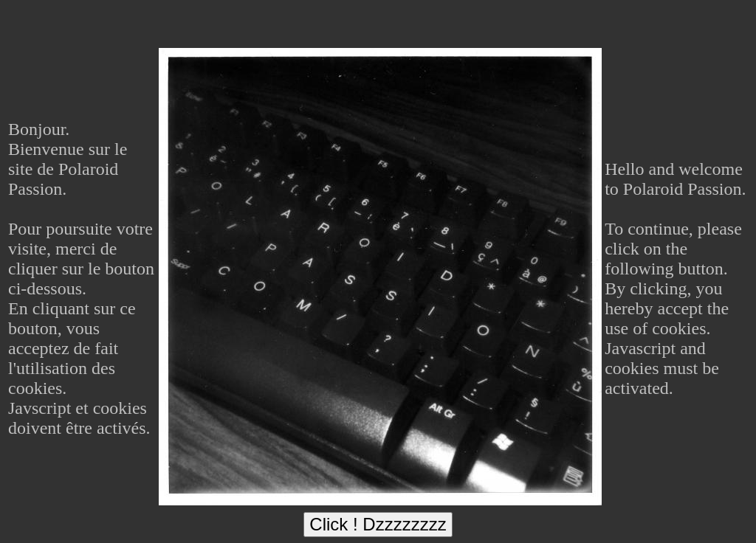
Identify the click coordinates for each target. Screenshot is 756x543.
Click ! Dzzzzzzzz (378, 524)
